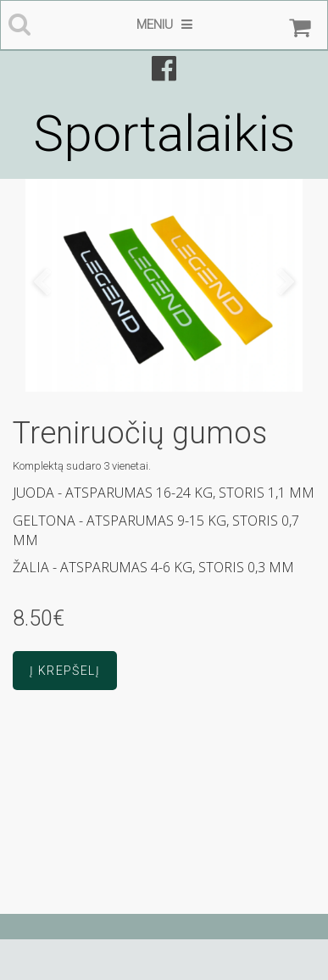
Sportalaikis (164, 134)
